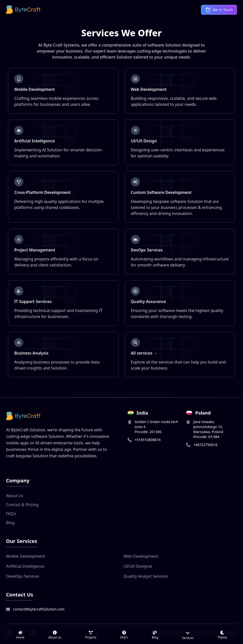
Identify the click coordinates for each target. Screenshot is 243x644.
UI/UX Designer (138, 566)
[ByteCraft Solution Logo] (23, 10)
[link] (20, 635)
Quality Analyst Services (146, 576)
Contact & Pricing (22, 505)
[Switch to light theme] (222, 635)
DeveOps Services (23, 576)
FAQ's (11, 514)
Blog (10, 523)
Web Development (141, 556)
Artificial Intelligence (25, 566)
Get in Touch (219, 10)
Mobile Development (26, 556)
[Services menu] (188, 635)
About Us (15, 496)
